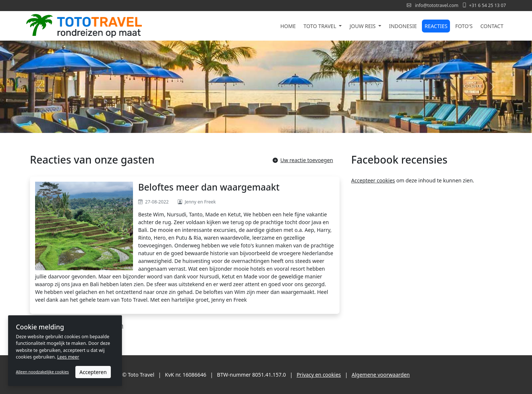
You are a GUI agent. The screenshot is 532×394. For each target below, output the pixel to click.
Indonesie (403, 26)
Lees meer (68, 357)
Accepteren (93, 372)
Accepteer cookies (373, 180)
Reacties (436, 26)
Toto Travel (321, 26)
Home (288, 26)
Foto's (464, 26)
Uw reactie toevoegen (303, 160)
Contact (492, 26)
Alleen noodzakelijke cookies (42, 372)
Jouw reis (363, 26)
